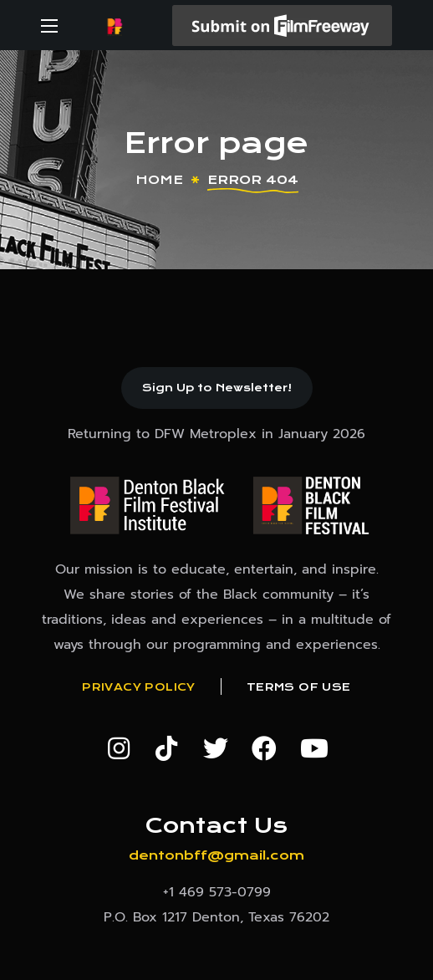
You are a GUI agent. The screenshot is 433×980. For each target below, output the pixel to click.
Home (159, 180)
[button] (217, 388)
